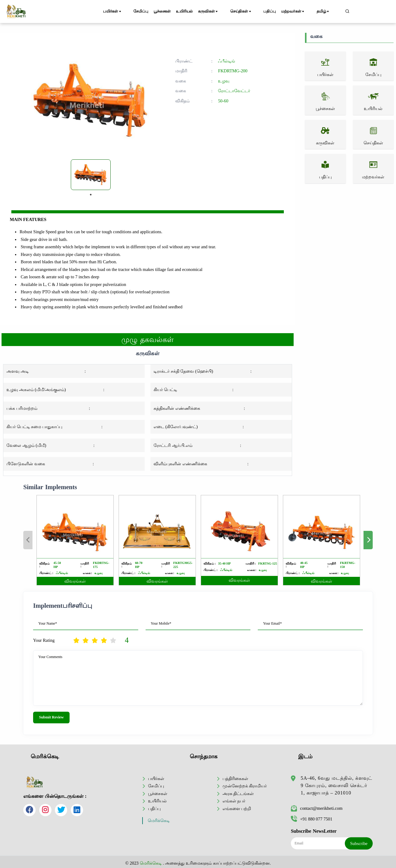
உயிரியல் (192, 11)
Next (368, 540)
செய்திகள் (249, 12)
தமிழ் (329, 12)
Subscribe (359, 842)
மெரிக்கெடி (159, 819)
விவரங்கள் (75, 581)
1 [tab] (91, 195)
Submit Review (51, 717)
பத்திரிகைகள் (235, 777)
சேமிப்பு (140, 11)
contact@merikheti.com (317, 807)
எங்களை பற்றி (237, 807)
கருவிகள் (220, 12)
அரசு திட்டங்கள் (238, 792)
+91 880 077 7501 (312, 817)
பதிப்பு (274, 11)
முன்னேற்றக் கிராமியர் (245, 784)
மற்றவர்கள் (302, 12)
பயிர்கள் (116, 12)
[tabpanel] (91, 175)
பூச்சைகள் (166, 11)
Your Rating (44, 640)
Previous (28, 540)
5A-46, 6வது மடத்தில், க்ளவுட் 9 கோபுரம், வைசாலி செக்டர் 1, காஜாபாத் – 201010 (337, 784)
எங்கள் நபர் (234, 799)
